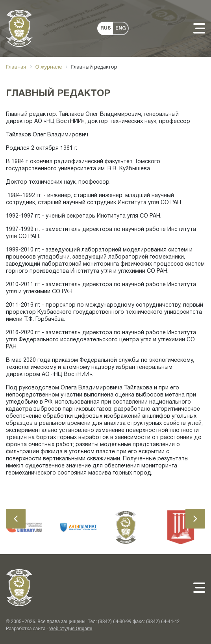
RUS (106, 28)
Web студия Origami (71, 629)
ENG (121, 28)
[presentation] (16, 519)
